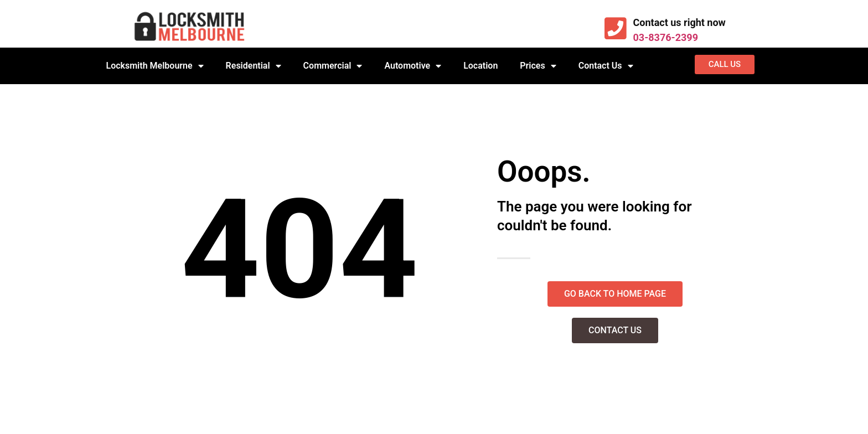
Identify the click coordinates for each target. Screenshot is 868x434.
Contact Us (606, 66)
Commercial (333, 66)
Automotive (413, 66)
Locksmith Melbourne (155, 66)
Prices (538, 66)
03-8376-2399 (666, 37)
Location (480, 66)
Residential (254, 66)
